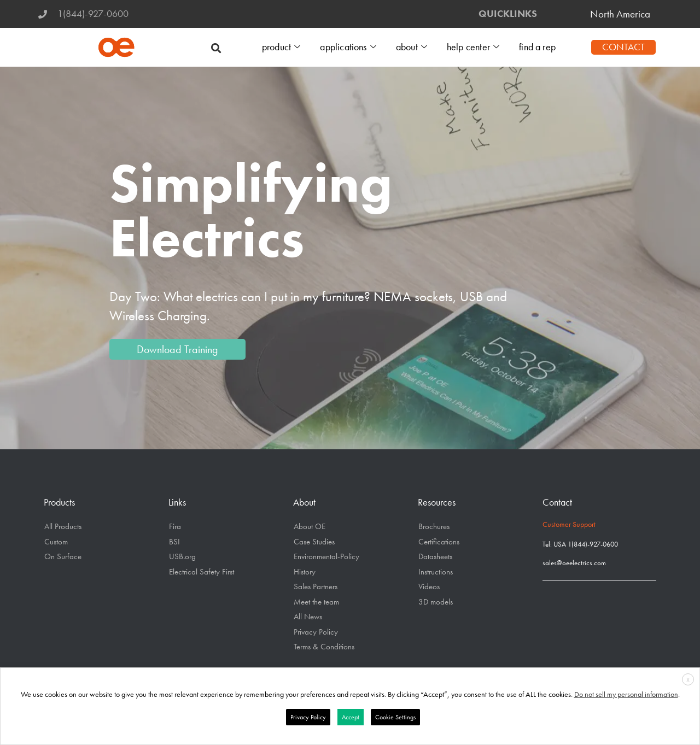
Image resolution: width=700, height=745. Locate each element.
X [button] (688, 680)
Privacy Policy (316, 632)
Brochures (434, 526)
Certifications (439, 542)
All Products (63, 526)
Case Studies (314, 542)
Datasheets (435, 556)
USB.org (182, 556)
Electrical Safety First (202, 572)
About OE (310, 526)
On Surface (63, 556)
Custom (56, 542)
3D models (436, 602)
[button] (216, 47)
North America (620, 14)
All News (308, 617)
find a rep (538, 47)
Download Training (177, 349)
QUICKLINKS (508, 14)
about (414, 47)
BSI (174, 542)
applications (352, 47)
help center (475, 47)
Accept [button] (351, 717)
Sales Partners (316, 586)
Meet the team (316, 602)
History (305, 572)
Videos (429, 586)
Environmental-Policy (326, 556)
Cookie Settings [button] (395, 717)
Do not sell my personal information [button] (626, 694)
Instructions (436, 572)
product (286, 47)
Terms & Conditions (324, 647)
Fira (175, 526)
